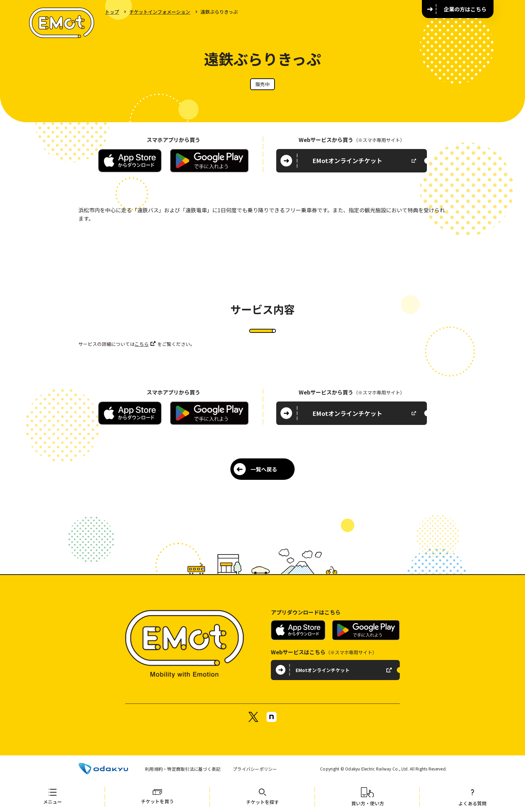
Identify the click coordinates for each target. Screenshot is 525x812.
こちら (142, 344)
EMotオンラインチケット (347, 160)
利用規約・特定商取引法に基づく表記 (183, 769)
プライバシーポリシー (255, 769)
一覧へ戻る (264, 469)
